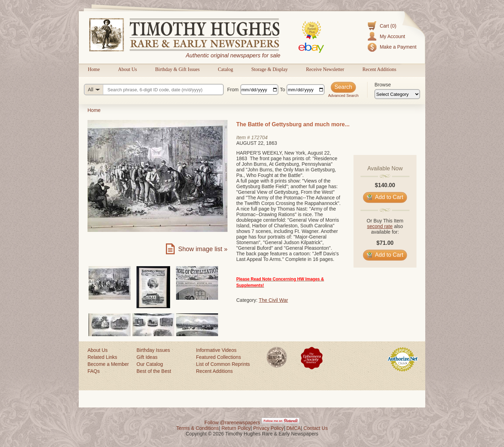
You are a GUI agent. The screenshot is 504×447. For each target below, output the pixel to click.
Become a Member (108, 364)
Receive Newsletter (325, 69)
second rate (380, 226)
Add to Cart (385, 197)
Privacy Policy (269, 428)
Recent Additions (379, 69)
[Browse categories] (397, 94)
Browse (383, 85)
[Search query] (154, 90)
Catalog (225, 69)
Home (94, 69)
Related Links (102, 357)
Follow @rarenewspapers (232, 423)
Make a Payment (398, 47)
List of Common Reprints (223, 364)
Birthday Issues (153, 350)
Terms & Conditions (198, 428)
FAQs (94, 371)
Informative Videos (216, 350)
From (233, 90)
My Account (392, 36)
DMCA (293, 428)
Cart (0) (388, 26)
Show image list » (203, 249)
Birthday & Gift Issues (177, 69)
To (283, 90)
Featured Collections (218, 357)
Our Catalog (150, 364)
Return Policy (236, 428)
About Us (127, 69)
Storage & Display (269, 69)
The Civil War (273, 300)
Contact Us (316, 428)
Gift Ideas (147, 357)
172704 (260, 137)
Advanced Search (343, 95)
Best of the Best (154, 371)
